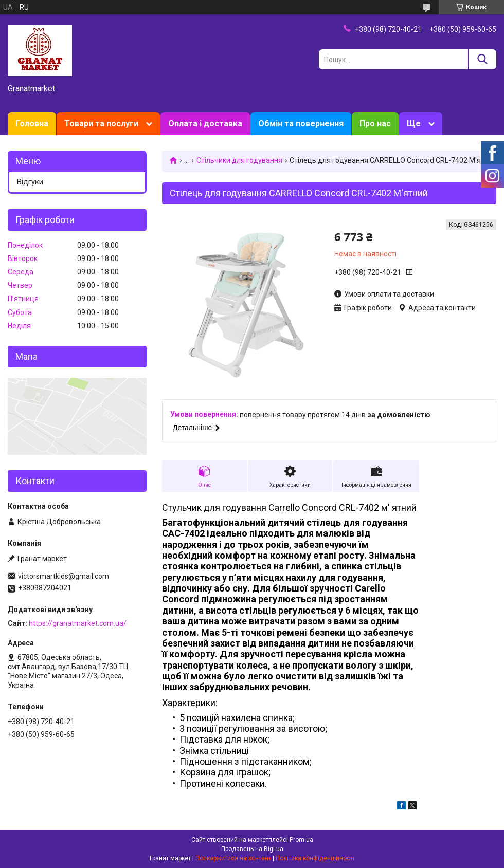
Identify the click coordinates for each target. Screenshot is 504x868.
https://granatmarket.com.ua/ (78, 623)
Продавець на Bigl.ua (252, 849)
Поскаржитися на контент (233, 858)
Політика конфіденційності (315, 858)
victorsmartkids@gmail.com (64, 576)
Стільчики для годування (239, 160)
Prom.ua (301, 840)
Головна (32, 124)
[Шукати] (482, 59)
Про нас (375, 124)
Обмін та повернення (301, 124)
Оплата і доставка (205, 124)
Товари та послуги (101, 124)
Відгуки (30, 182)
